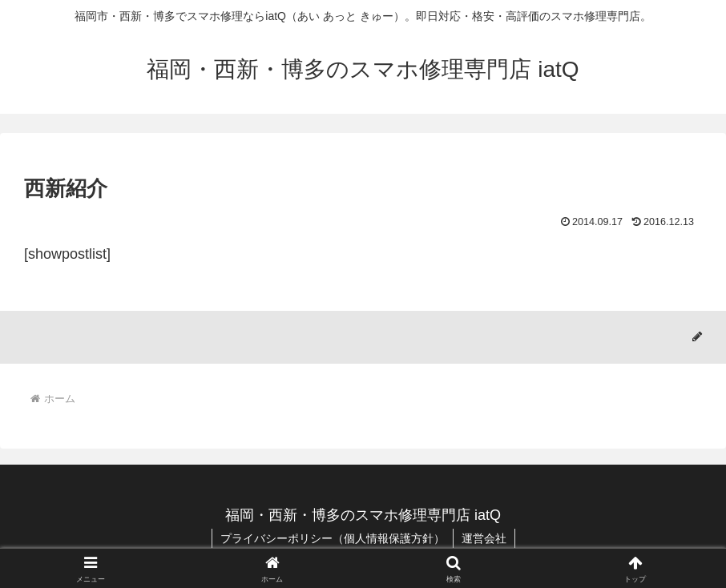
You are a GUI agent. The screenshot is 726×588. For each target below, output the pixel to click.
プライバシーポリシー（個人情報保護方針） (333, 538)
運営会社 (484, 538)
